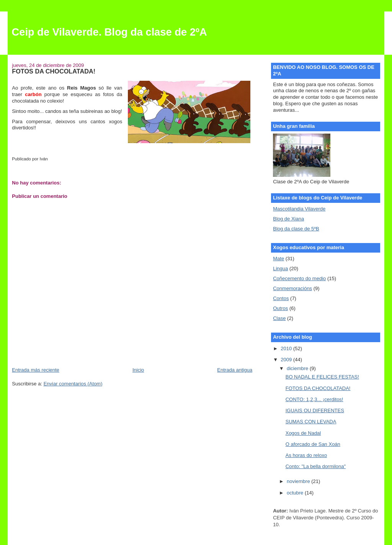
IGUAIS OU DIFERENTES (315, 410)
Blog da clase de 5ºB (296, 229)
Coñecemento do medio (299, 278)
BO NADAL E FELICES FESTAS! (322, 377)
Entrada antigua (235, 370)
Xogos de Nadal (303, 433)
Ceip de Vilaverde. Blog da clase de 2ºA (109, 32)
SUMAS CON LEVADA (311, 422)
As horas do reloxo (306, 455)
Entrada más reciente (36, 370)
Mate (278, 259)
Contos (281, 298)
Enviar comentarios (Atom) (73, 384)
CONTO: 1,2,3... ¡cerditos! (314, 399)
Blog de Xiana (288, 219)
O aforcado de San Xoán (313, 444)
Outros (280, 308)
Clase (279, 318)
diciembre (298, 368)
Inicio (138, 370)
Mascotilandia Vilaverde (299, 209)
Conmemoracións (292, 288)
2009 (287, 360)
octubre (296, 493)
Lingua (280, 268)
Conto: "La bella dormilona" (316, 466)
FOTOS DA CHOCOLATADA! (318, 388)
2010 (287, 348)
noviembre (299, 481)
